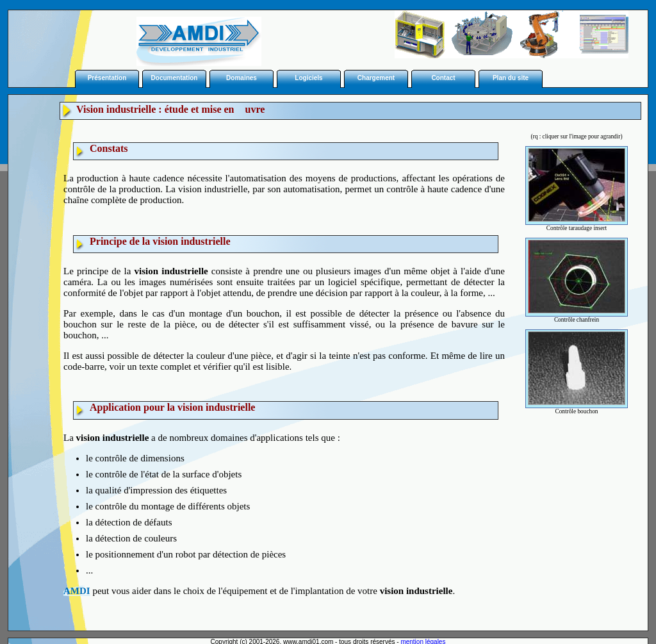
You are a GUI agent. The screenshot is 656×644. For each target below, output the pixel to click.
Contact (443, 78)
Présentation (107, 78)
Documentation (175, 78)
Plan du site (511, 78)
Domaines (242, 78)
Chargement (376, 78)
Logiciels (308, 78)
